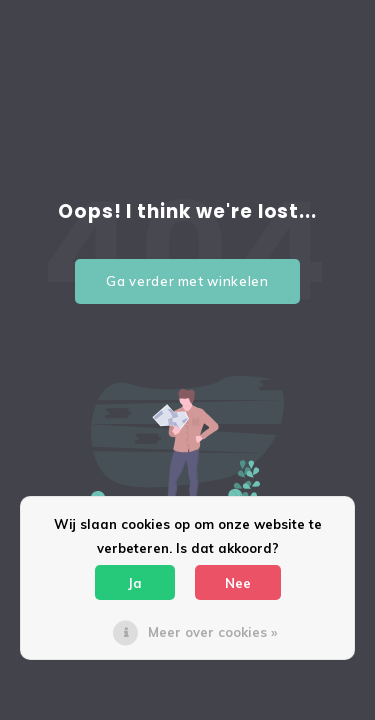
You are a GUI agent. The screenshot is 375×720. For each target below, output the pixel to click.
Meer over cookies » (212, 632)
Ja (135, 583)
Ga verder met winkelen (187, 281)
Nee (238, 583)
